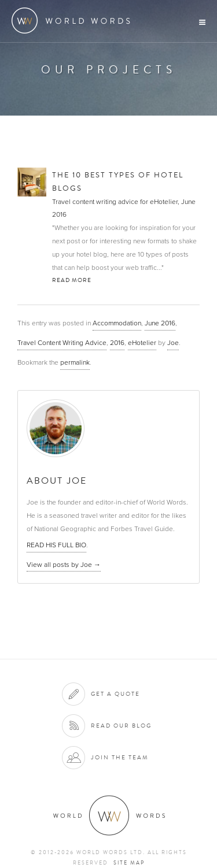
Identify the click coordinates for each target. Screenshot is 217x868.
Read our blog (121, 726)
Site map (129, 863)
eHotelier (142, 343)
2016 (117, 343)
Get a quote (115, 694)
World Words (74, 21)
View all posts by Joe (64, 565)
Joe (173, 343)
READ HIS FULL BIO (56, 545)
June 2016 (160, 323)
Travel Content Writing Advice (62, 343)
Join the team (120, 757)
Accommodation (117, 323)
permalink (75, 362)
